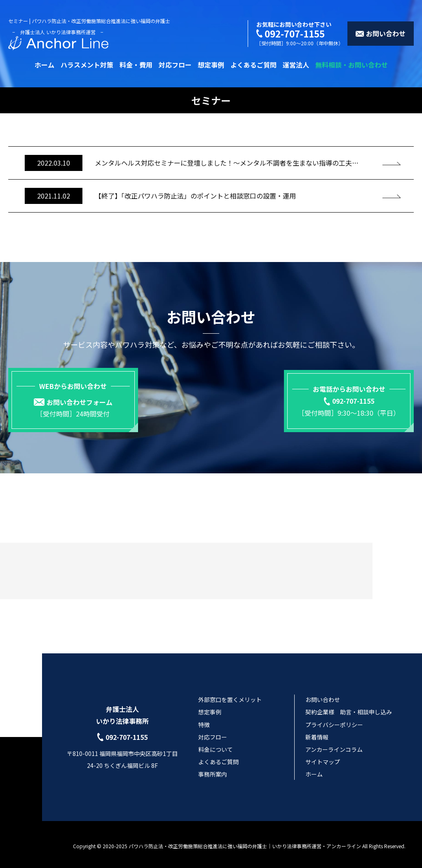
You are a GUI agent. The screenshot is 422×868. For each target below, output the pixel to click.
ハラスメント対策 (87, 65)
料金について (216, 746)
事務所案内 (213, 772)
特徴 (204, 722)
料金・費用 (136, 65)
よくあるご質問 (253, 65)
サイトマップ (323, 759)
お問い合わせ (323, 697)
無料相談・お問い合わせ (352, 65)
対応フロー (175, 65)
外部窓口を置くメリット (230, 697)
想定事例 (211, 65)
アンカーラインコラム (334, 746)
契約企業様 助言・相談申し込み (349, 709)
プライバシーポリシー (334, 722)
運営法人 (296, 65)
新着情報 (317, 734)
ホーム (45, 65)
